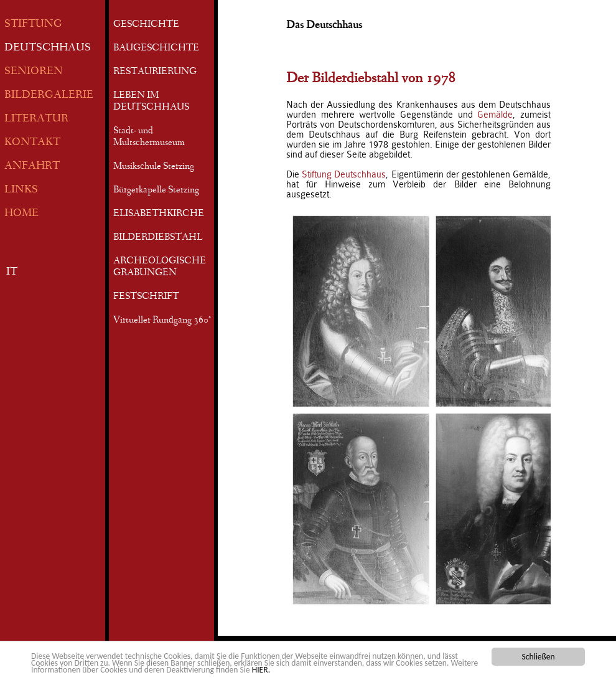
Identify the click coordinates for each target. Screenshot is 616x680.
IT (12, 272)
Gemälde (495, 115)
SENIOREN (34, 72)
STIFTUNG (33, 25)
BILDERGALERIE (49, 96)
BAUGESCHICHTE (156, 49)
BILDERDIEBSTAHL (158, 238)
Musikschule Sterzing (154, 167)
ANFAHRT (32, 167)
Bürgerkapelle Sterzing (156, 191)
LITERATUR (36, 119)
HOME (21, 214)
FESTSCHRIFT (146, 297)
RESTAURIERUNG (155, 72)
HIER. (261, 670)
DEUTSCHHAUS (48, 48)
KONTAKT (32, 143)
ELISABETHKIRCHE (159, 214)
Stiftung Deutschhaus (344, 174)
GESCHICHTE (146, 25)
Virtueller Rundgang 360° (162, 321)
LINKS (21, 190)
